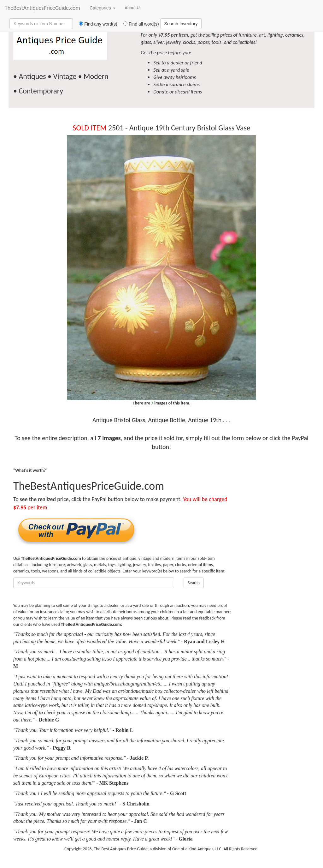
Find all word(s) (139, 24)
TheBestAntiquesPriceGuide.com (42, 8)
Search (194, 583)
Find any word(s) (96, 24)
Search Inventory (181, 24)
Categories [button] (103, 8)
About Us (133, 8)
